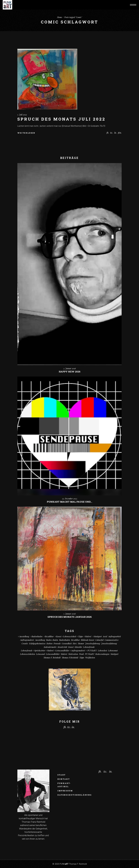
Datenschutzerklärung (75, 795)
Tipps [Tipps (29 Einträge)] (82, 658)
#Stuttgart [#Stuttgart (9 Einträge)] (97, 636)
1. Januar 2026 (70, 614)
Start (62, 775)
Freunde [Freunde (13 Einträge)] (57, 643)
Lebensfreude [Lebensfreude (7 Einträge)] (89, 647)
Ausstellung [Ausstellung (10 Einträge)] (40, 640)
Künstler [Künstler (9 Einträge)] (78, 647)
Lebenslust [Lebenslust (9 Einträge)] (102, 650)
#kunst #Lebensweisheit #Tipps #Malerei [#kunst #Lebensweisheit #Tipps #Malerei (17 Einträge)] (73, 636)
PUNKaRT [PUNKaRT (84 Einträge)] (90, 654)
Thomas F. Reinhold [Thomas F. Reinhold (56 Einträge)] (52, 658)
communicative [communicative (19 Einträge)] (112, 640)
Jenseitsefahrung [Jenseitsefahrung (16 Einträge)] (93, 643)
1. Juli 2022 (22, 115)
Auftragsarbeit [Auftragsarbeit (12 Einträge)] (114, 636)
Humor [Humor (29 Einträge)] (81, 643)
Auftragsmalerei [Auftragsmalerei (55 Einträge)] (27, 640)
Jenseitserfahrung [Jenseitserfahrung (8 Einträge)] (109, 643)
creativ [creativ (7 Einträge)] (25, 643)
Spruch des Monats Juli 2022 (61, 119)
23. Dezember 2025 (70, 499)
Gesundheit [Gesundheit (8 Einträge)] (67, 643)
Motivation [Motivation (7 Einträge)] (73, 654)
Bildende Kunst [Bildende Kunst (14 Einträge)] (88, 640)
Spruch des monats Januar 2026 (70, 617)
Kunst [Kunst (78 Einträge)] (71, 647)
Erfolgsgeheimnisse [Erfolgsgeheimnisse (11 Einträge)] (37, 643)
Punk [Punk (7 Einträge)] (82, 654)
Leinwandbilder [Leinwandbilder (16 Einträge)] (53, 654)
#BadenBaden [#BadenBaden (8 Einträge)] (36, 636)
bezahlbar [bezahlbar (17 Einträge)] (75, 640)
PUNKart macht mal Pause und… (69, 502)
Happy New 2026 (70, 372)
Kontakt (64, 779)
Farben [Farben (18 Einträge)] (50, 643)
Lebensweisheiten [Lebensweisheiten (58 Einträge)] (28, 654)
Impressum (65, 791)
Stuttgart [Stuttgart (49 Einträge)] (114, 654)
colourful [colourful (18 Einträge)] (99, 640)
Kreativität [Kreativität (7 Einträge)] (62, 647)
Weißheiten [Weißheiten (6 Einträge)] (90, 658)
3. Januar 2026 (70, 368)
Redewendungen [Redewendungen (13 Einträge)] (102, 654)
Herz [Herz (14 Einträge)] (75, 643)
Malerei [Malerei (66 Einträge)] (64, 654)
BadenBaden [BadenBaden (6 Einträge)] (65, 640)
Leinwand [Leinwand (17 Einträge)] (40, 654)
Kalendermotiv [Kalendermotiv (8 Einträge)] (50, 647)
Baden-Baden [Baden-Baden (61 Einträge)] (52, 640)
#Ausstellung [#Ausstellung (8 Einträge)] (23, 636)
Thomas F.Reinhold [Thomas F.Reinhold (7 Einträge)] (70, 658)
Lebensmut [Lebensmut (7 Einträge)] (113, 650)
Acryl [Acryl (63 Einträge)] (105, 636)
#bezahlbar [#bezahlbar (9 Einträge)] (49, 636)
